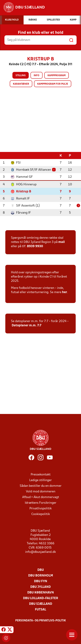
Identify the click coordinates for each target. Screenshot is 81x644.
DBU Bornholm (41, 576)
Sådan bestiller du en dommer (41, 486)
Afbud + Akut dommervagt (41, 497)
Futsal (40, 609)
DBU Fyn (41, 581)
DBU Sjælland (41, 604)
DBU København (41, 592)
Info (37, 76)
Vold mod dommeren (41, 491)
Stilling (21, 76)
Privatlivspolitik (40, 508)
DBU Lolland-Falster (41, 598)
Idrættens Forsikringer (41, 503)
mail (62, 242)
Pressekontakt (41, 474)
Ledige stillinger (40, 480)
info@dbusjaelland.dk (40, 552)
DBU (41, 570)
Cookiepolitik (41, 514)
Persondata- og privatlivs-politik (41, 621)
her (65, 292)
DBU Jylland (40, 587)
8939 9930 (35, 246)
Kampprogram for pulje (53, 84)
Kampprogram (57, 76)
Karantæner (21, 84)
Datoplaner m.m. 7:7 (26, 325)
